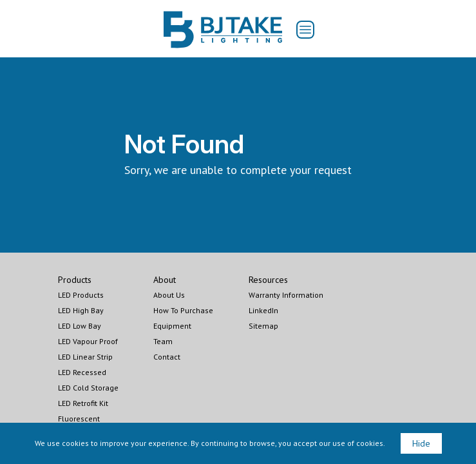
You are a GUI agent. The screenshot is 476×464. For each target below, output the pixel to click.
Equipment (172, 326)
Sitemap (263, 326)
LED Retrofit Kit (83, 403)
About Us (169, 295)
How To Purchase (183, 310)
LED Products (81, 295)
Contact (167, 357)
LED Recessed (82, 372)
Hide (421, 443)
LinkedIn (263, 310)
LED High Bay (81, 310)
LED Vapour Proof (88, 341)
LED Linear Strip (85, 357)
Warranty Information (286, 295)
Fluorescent (79, 419)
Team (163, 341)
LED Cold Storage (88, 388)
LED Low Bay (80, 326)
